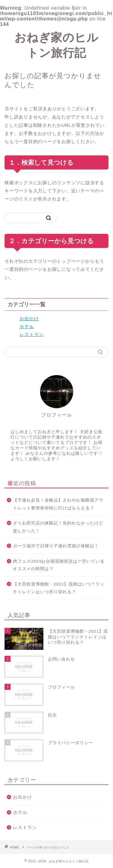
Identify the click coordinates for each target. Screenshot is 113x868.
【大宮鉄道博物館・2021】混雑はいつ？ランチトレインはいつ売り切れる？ (59, 588)
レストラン (32, 334)
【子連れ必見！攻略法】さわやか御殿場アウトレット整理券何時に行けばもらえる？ (58, 504)
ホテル (27, 327)
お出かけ (29, 318)
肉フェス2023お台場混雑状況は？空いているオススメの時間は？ (59, 565)
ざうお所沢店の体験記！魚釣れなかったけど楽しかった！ (58, 527)
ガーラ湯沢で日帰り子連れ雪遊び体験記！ (56, 546)
